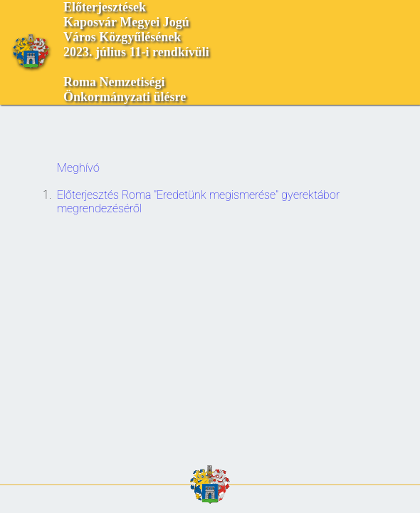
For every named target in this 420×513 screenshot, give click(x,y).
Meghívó (78, 168)
